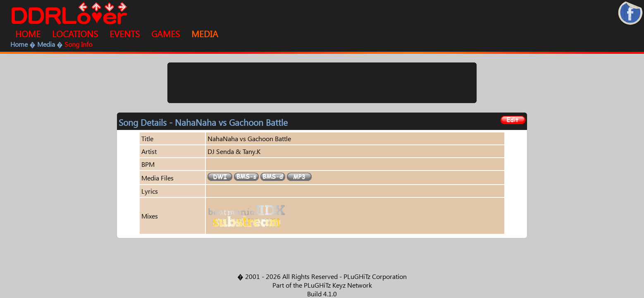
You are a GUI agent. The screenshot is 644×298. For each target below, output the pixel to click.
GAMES (166, 34)
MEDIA (205, 34)
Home (19, 44)
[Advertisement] (322, 83)
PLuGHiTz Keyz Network (338, 285)
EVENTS (125, 34)
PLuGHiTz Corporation (375, 276)
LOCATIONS (75, 34)
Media (46, 44)
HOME (28, 34)
